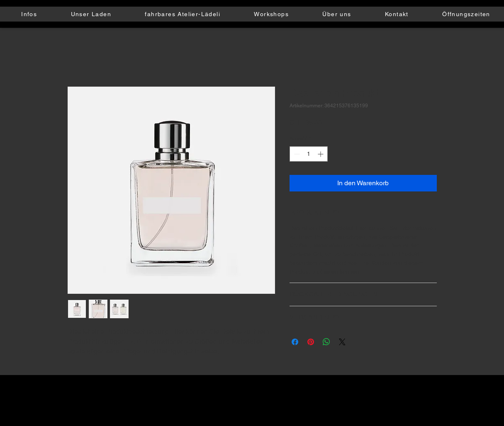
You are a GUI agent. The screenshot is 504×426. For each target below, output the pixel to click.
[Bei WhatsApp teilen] (326, 342)
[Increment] (321, 154)
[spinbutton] (309, 154)
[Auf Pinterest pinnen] (311, 342)
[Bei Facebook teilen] (295, 342)
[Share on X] (342, 342)
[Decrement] (296, 154)
